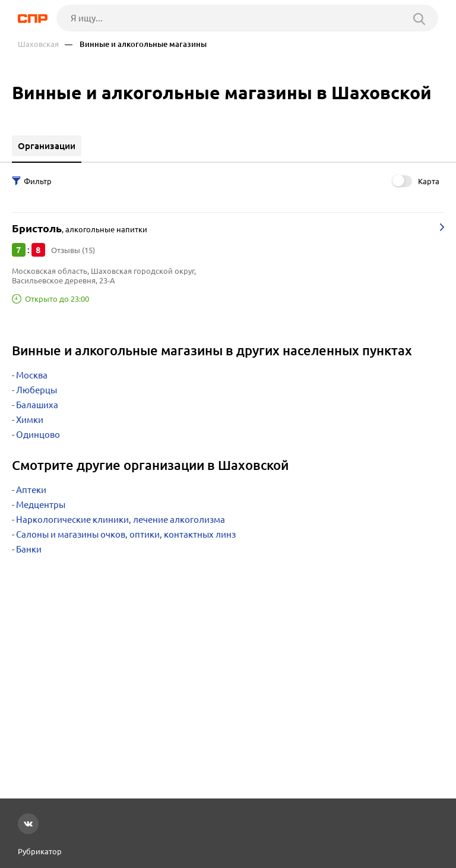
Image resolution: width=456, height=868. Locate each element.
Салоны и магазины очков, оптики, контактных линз (126, 534)
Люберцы (37, 390)
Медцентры (41, 505)
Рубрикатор (40, 851)
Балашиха (37, 405)
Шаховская (38, 44)
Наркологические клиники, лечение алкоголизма (121, 520)
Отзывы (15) (73, 250)
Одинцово (38, 435)
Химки (30, 420)
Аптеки (31, 490)
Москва (32, 375)
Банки (29, 549)
